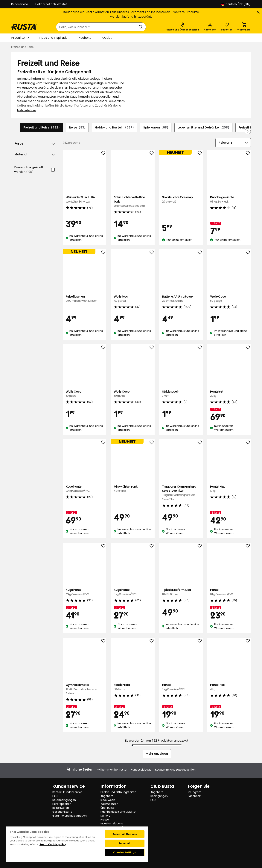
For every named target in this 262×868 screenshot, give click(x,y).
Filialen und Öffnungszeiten (118, 792)
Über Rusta (108, 808)
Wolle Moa (133, 299)
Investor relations (112, 823)
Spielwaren (156, 128)
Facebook (194, 796)
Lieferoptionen (62, 804)
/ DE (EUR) (236, 4)
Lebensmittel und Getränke (203, 128)
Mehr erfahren (27, 110)
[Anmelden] (210, 27)
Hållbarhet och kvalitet (51, 4)
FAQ (55, 796)
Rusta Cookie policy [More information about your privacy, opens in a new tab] (53, 844)
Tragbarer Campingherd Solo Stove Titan (181, 493)
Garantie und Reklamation (70, 816)
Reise (77, 128)
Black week (108, 800)
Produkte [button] (20, 38)
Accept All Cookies (125, 834)
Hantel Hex (229, 489)
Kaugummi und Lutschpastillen (175, 770)
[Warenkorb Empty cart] (244, 27)
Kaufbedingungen (64, 800)
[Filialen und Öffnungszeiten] (182, 27)
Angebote (107, 796)
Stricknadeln (181, 394)
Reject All (124, 843)
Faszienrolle (133, 687)
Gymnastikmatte (84, 689)
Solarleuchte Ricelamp (181, 199)
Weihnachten (109, 804)
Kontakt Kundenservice (67, 792)
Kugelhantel (84, 489)
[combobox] (97, 27)
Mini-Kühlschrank (133, 489)
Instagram (195, 792)
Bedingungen (159, 796)
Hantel (229, 592)
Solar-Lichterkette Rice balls (133, 202)
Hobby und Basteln (114, 128)
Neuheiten (86, 38)
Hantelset (229, 394)
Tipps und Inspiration (54, 38)
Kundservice (20, 4)
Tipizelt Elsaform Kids (181, 592)
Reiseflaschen (84, 299)
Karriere (105, 816)
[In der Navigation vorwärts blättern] (248, 131)
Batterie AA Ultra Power (181, 299)
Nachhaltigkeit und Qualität (118, 812)
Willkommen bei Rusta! (112, 770)
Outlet (107, 38)
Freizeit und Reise (42, 128)
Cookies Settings (124, 852)
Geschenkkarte (62, 812)
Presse (105, 820)
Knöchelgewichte (229, 199)
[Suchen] (141, 27)
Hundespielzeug (141, 770)
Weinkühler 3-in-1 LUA (84, 199)
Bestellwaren (61, 808)
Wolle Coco (229, 299)
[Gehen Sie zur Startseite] (24, 27)
